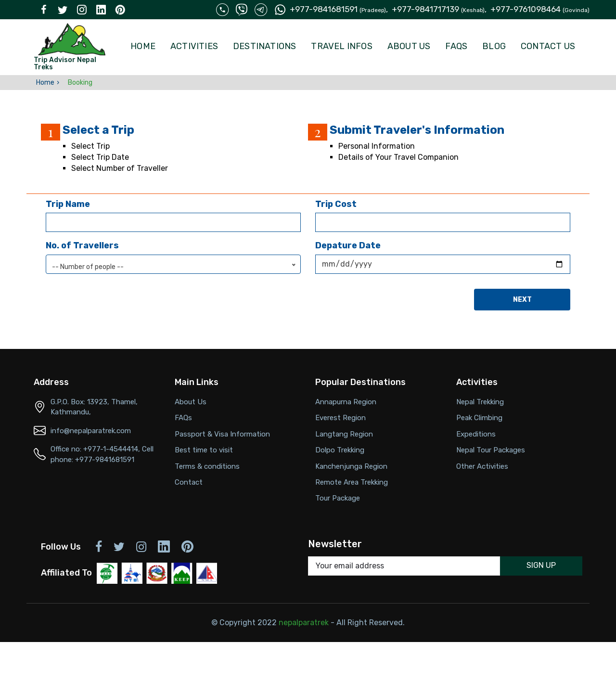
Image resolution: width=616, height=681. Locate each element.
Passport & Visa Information (222, 434)
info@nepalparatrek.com (91, 431)
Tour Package (338, 498)
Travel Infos (341, 46)
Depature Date (348, 245)
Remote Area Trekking (352, 482)
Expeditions (476, 434)
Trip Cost (336, 204)
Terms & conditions (207, 466)
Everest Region (340, 418)
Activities (194, 46)
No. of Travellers (82, 245)
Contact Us (548, 46)
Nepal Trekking (480, 402)
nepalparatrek (304, 623)
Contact (189, 482)
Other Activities (482, 466)
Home (143, 46)
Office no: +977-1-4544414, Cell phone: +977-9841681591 (102, 454)
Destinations (264, 46)
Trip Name (68, 204)
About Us (409, 46)
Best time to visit (204, 450)
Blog (494, 46)
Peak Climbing (479, 418)
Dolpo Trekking (340, 450)
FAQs (456, 46)
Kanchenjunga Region (351, 466)
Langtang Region (344, 434)
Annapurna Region (346, 402)
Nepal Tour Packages (491, 450)
